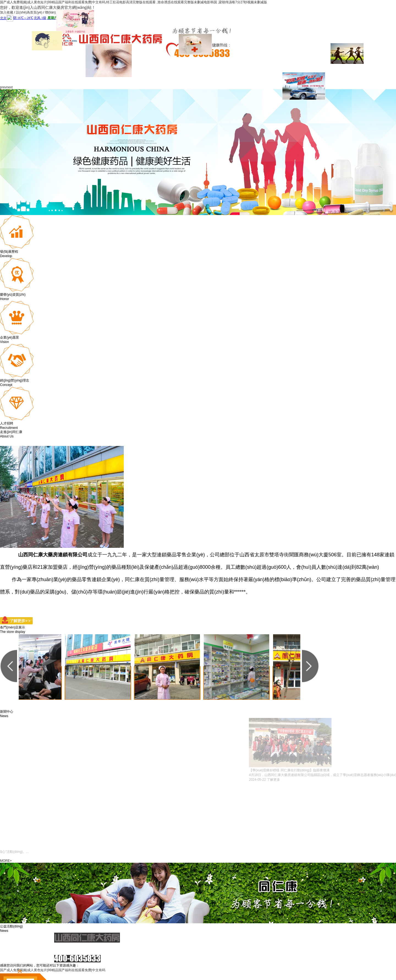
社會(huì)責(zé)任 (211, 72)
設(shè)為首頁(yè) (29, 12)
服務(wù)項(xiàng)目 (159, 72)
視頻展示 (288, 65)
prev (3, 87)
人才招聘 (314, 65)
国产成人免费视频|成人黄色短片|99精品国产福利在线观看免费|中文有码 (53, 970)
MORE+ (6, 861)
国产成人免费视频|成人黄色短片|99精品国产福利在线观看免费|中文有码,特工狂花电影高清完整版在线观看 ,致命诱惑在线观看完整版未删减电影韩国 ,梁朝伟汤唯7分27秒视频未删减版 (134, 2)
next (9, 87)
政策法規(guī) (237, 72)
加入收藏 (7, 12)
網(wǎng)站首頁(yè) (56, 72)
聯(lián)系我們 (55, 12)
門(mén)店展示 (263, 72)
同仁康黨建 (185, 65)
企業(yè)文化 (133, 65)
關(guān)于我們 (82, 72)
